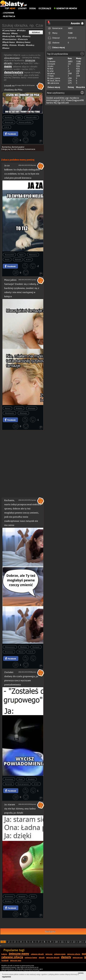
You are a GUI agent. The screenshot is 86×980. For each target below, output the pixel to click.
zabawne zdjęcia (12, 957)
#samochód (9, 255)
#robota (19, 408)
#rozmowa (9, 652)
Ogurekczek (63, 103)
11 (62, 942)
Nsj (55, 103)
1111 (63, 100)
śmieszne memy (19, 954)
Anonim (52, 61)
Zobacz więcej (59, 47)
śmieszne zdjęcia (74, 954)
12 (68, 942)
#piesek (18, 260)
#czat (21, 779)
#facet (21, 652)
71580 (70, 33)
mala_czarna (55, 78)
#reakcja (31, 779)
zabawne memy (60, 954)
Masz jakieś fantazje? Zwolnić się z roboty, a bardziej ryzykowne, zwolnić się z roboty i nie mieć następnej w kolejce (22, 288)
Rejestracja (9, 16)
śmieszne (49, 954)
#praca (7, 408)
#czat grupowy (23, 784)
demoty (66, 957)
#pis (19, 118)
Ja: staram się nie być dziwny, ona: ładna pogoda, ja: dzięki (20, 809)
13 (74, 942)
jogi (67, 98)
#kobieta (24, 647)
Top (10, 8)
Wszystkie (80, 87)
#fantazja (23, 413)
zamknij (81, 973)
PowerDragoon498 (75, 100)
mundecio (74, 98)
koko (51, 66)
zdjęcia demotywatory (12, 58)
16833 (70, 28)
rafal (51, 71)
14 (80, 942)
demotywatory (14, 72)
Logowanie (9, 13)
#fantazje (32, 408)
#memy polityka (25, 122)
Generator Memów (65, 8)
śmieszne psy (78, 958)
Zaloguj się (6, 149)
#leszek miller (32, 118)
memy (8, 66)
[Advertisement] (23, 447)
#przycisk (8, 784)
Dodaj (33, 8)
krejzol (52, 64)
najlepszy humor (31, 958)
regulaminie (6, 977)
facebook (5, 961)
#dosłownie (9, 413)
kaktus (52, 73)
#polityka (8, 118)
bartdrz (50, 103)
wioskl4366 (59, 98)
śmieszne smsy (16, 961)
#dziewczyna (10, 647)
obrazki (42, 958)
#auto (7, 260)
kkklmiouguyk (53, 100)
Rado (52, 76)
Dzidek (50, 98)
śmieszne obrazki (53, 958)
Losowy (22, 8)
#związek (36, 647)
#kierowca (33, 255)
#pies (21, 255)
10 (56, 942)
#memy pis (9, 122)
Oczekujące (45, 8)
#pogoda (22, 896)
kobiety (4, 954)
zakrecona (55, 83)
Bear (51, 69)
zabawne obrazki (37, 954)
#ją (18, 901)
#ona (33, 896)
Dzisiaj (71, 87)
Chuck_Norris (55, 81)
